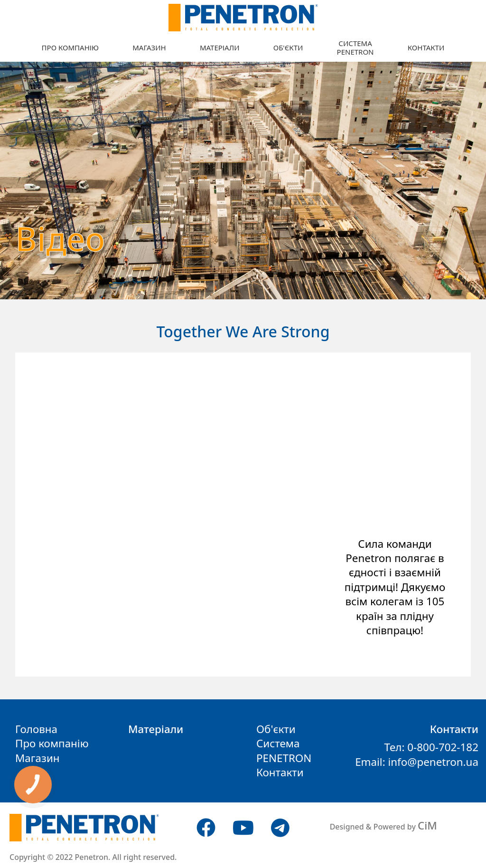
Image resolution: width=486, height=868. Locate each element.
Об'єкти (288, 48)
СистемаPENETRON (355, 48)
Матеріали (220, 48)
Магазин (149, 48)
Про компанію (70, 48)
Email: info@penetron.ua (417, 762)
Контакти (426, 48)
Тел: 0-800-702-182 (431, 747)
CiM (427, 825)
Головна (36, 729)
